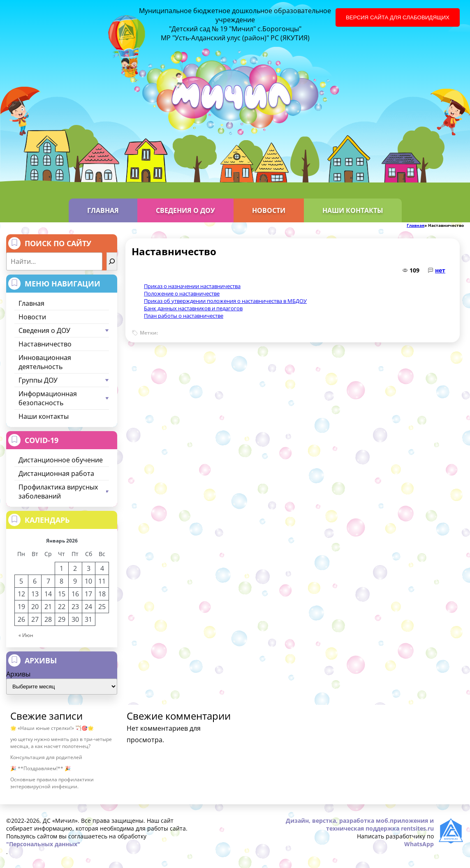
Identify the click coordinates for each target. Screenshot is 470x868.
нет (440, 270)
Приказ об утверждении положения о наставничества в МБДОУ (225, 301)
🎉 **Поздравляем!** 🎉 (41, 768)
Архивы (18, 674)
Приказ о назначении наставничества (192, 286)
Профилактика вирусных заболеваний (64, 492)
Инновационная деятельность (45, 362)
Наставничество (45, 344)
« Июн (26, 635)
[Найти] (112, 261)
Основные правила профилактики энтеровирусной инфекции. (52, 783)
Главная (103, 210)
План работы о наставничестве (184, 316)
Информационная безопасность (64, 398)
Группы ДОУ (64, 380)
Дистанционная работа (56, 473)
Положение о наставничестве (182, 293)
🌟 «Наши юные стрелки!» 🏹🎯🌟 (52, 728)
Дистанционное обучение (61, 460)
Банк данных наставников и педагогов (193, 308)
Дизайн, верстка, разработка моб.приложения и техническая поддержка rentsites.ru (360, 824)
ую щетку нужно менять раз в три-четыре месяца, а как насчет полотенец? (61, 743)
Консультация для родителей (46, 757)
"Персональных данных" (43, 844)
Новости (269, 210)
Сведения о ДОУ (185, 210)
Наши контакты (353, 210)
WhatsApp (419, 844)
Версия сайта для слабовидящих (398, 17)
